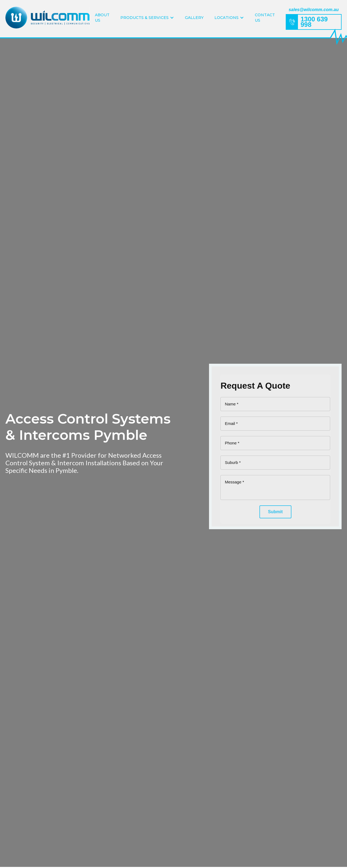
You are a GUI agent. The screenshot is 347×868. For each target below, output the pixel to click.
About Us (102, 18)
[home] (47, 18)
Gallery (194, 18)
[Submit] (275, 512)
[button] (147, 18)
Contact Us (265, 18)
